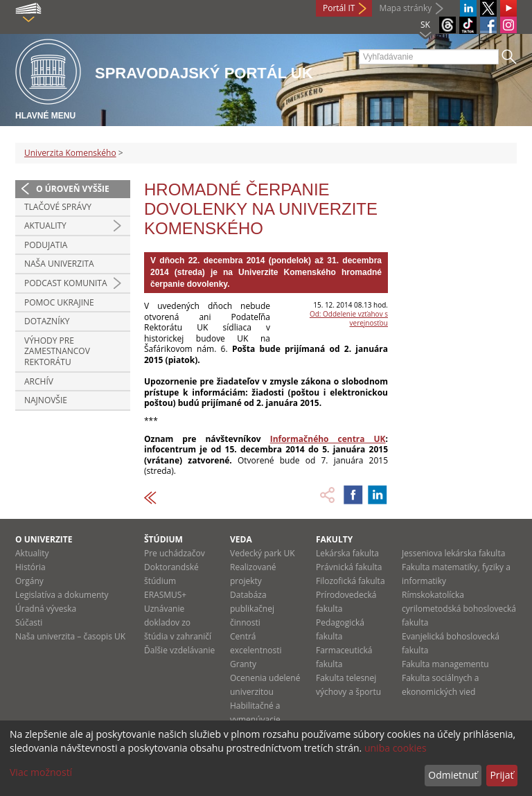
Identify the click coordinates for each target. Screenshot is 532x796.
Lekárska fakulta (347, 553)
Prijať (502, 775)
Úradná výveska (46, 609)
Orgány (29, 581)
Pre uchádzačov (175, 553)
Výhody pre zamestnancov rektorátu (57, 351)
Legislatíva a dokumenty (62, 595)
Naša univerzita (59, 264)
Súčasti (29, 622)
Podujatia (46, 245)
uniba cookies (396, 748)
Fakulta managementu (445, 664)
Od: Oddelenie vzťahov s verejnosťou (349, 318)
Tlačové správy (58, 207)
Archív (39, 381)
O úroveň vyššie (73, 189)
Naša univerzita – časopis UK (70, 636)
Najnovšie (46, 400)
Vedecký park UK (263, 553)
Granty (243, 664)
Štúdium (163, 539)
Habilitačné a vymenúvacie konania (255, 719)
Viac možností (41, 772)
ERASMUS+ (165, 595)
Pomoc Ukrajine (59, 302)
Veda (241, 539)
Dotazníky (47, 321)
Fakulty (334, 539)
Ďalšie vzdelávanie (179, 650)
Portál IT (339, 8)
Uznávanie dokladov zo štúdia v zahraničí (178, 622)
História (30, 567)
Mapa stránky (405, 8)
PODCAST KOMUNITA (66, 283)
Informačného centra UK (328, 439)
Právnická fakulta (349, 567)
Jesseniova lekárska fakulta (453, 553)
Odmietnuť (453, 775)
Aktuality (45, 225)
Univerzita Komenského (70, 153)
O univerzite (44, 539)
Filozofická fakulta (351, 581)
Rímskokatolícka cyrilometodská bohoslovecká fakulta (459, 609)
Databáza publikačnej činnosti (252, 609)
